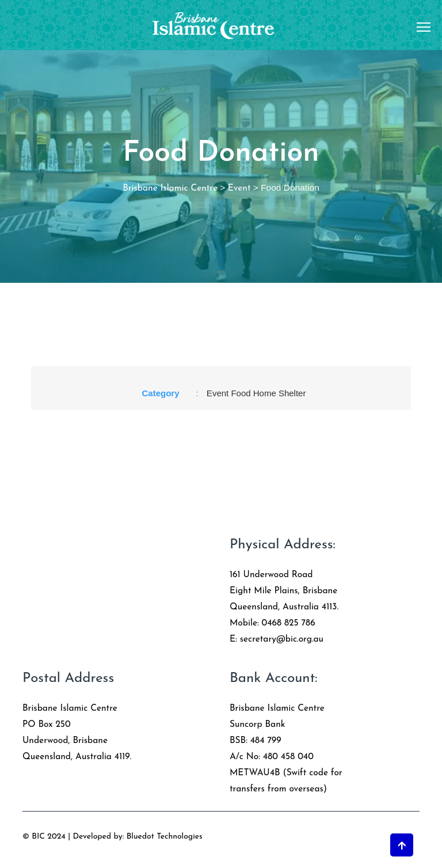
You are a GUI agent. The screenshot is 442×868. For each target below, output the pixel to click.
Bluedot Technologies (165, 837)
